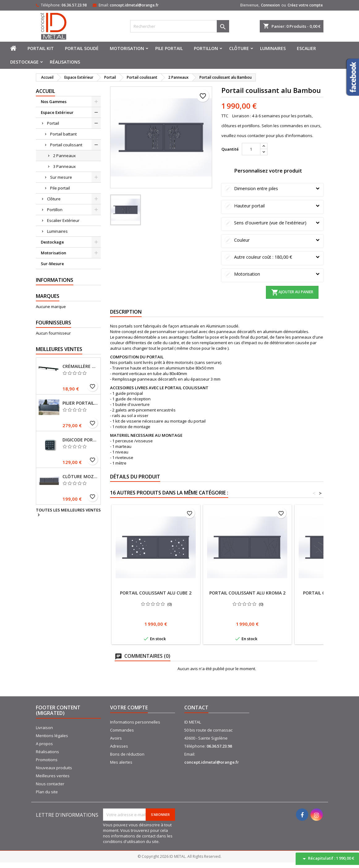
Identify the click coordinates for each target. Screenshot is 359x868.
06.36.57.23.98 (74, 5)
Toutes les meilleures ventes (68, 513)
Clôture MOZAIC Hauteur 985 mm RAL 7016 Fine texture (80, 477)
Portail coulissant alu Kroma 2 (247, 593)
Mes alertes (121, 762)
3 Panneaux (64, 166)
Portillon (206, 48)
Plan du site (47, 792)
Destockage (24, 62)
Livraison (44, 728)
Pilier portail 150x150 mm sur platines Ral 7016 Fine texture (80, 403)
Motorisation (127, 48)
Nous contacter (50, 784)
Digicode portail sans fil (80, 440)
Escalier (306, 48)
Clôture (239, 48)
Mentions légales (52, 736)
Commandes (122, 730)
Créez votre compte (305, 5)
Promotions (47, 760)
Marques (48, 296)
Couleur (272, 240)
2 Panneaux (64, 156)
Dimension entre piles (272, 188)
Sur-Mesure (52, 264)
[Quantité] (251, 149)
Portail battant (63, 134)
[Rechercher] (180, 26)
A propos (44, 744)
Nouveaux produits (54, 768)
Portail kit (41, 48)
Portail (53, 123)
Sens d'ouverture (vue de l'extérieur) (272, 223)
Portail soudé (82, 48)
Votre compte (129, 707)
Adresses (119, 746)
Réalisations (65, 62)
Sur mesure (61, 177)
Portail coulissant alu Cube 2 (156, 593)
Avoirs (116, 738)
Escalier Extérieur (63, 220)
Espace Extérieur (57, 112)
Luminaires (273, 48)
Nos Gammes (54, 102)
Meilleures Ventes (59, 349)
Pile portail (169, 48)
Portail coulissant (66, 145)
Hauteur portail (272, 206)
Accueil (45, 91)
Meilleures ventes (53, 776)
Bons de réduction (127, 754)
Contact (196, 707)
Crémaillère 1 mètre (80, 366)
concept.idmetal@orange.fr (134, 5)
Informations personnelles (135, 722)
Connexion (270, 5)
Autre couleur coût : (272, 257)
